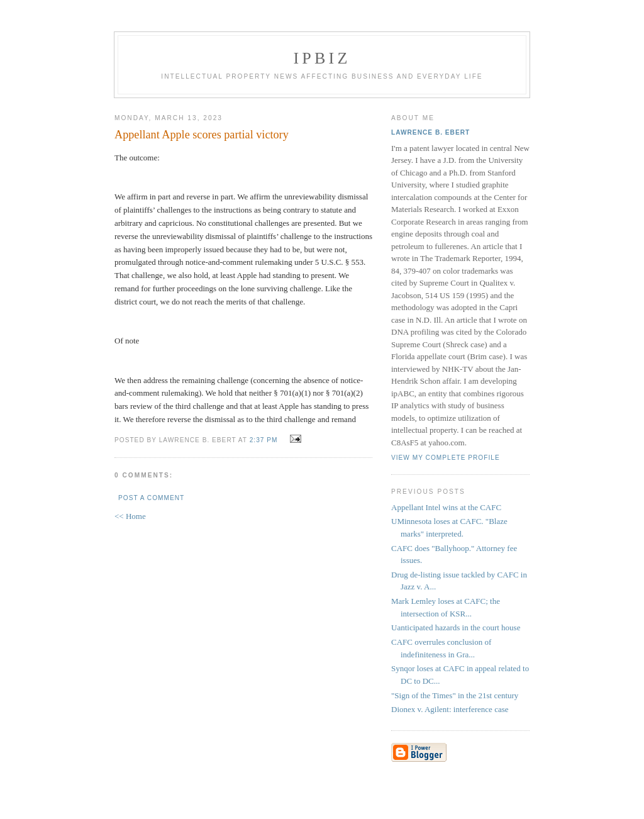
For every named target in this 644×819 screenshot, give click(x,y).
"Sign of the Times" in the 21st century (455, 695)
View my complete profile (446, 458)
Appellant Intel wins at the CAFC (446, 507)
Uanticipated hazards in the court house (456, 627)
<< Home (130, 516)
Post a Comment (151, 498)
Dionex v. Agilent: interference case (450, 709)
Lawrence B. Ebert (430, 132)
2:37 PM (264, 440)
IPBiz (322, 58)
